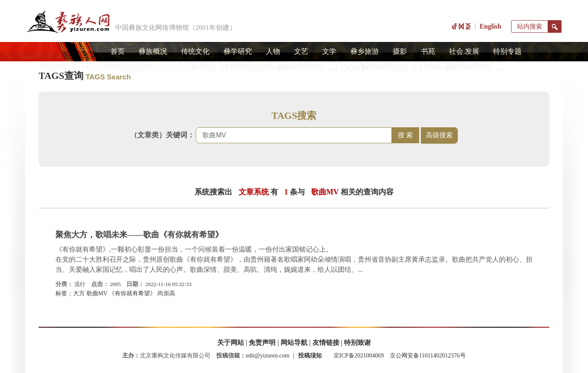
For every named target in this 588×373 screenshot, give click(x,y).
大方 (79, 293)
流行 (80, 284)
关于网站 (231, 343)
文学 (329, 51)
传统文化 (195, 51)
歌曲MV (97, 293)
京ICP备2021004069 (359, 356)
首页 (118, 51)
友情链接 (326, 343)
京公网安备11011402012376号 (428, 356)
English (491, 26)
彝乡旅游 (365, 51)
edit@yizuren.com (267, 356)
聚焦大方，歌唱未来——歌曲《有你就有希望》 (139, 235)
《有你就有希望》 (132, 293)
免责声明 (262, 343)
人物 (273, 51)
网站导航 (294, 343)
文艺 (301, 51)
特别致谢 (357, 343)
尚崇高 (166, 293)
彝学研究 (238, 51)
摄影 (400, 51)
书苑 (428, 51)
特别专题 (507, 51)
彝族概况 (153, 51)
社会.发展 (464, 51)
